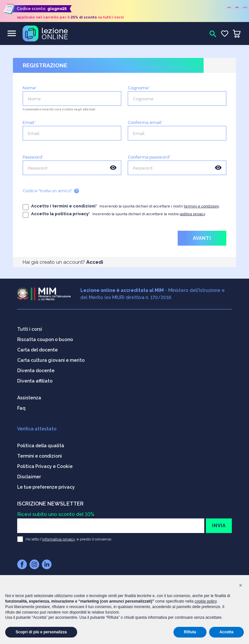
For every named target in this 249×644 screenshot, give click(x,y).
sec (245, 7)
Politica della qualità (41, 442)
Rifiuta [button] (190, 632)
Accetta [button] (226, 632)
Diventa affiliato (35, 378)
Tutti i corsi (30, 326)
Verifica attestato (37, 426)
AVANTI (202, 238)
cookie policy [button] (206, 601)
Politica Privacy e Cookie (45, 463)
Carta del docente (37, 347)
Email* (29, 123)
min (237, 7)
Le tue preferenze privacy (46, 484)
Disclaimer (29, 473)
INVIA (219, 522)
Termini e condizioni (40, 453)
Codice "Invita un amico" (51, 191)
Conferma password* (149, 157)
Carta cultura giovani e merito (51, 357)
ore (229, 7)
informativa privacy (59, 536)
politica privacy (192, 214)
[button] (241, 585)
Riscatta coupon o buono (45, 336)
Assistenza (29, 394)
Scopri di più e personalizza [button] (41, 632)
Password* (33, 157)
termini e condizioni (201, 206)
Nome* (30, 88)
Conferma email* (145, 123)
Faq (21, 405)
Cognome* (139, 88)
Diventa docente (36, 367)
